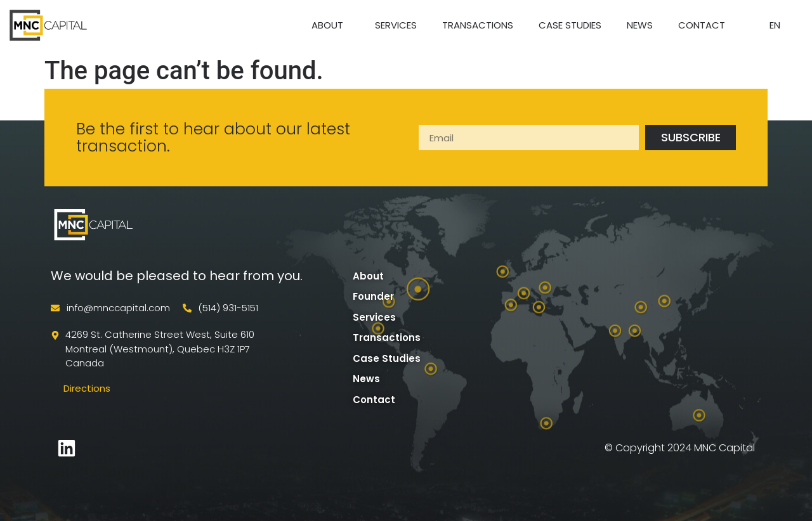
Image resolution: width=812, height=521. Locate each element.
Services (396, 25)
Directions (87, 388)
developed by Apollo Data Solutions (177, 448)
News (640, 25)
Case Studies (570, 25)
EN (778, 25)
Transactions (478, 25)
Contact (702, 25)
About (331, 25)
